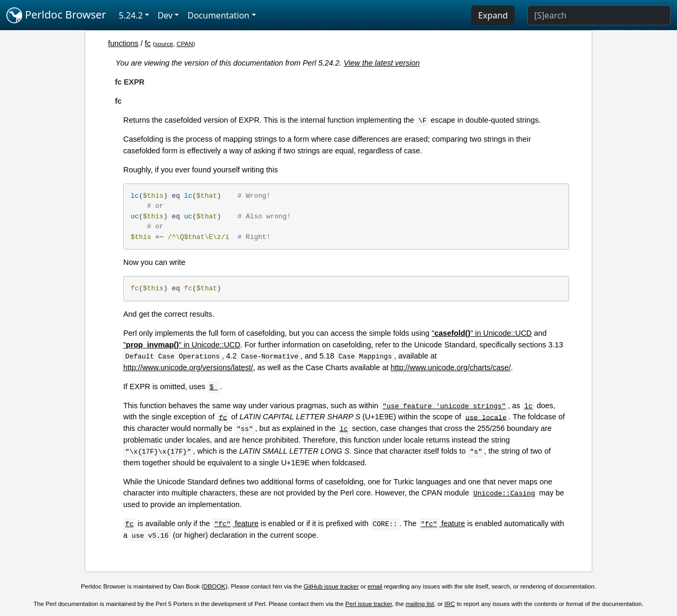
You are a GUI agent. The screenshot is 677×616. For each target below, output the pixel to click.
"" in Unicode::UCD (482, 333)
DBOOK (215, 586)
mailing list (420, 604)
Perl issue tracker (369, 604)
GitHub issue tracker (331, 586)
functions (123, 43)
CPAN (185, 44)
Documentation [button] (218, 15)
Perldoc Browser (56, 15)
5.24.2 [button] (131, 15)
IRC (450, 604)
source (164, 44)
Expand (493, 15)
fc (148, 43)
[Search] (599, 15)
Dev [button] (165, 15)
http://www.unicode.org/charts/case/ (451, 367)
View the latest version (382, 63)
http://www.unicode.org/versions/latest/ (188, 367)
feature (235, 523)
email (375, 586)
